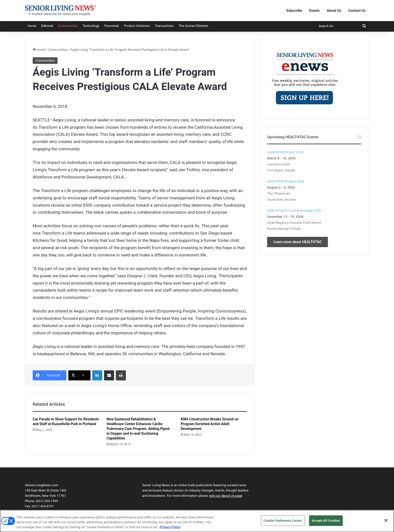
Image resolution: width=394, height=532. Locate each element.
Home (32, 26)
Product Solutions (137, 26)
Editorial (47, 26)
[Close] (386, 523)
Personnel (112, 26)
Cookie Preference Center (283, 523)
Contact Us (357, 11)
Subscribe (294, 11)
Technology (91, 26)
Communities (68, 26)
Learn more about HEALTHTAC (298, 242)
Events (314, 11)
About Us (334, 11)
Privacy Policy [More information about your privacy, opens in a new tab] (170, 529)
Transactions (164, 26)
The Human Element (193, 26)
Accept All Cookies (326, 523)
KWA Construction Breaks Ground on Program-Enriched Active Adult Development (210, 424)
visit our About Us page (226, 496)
